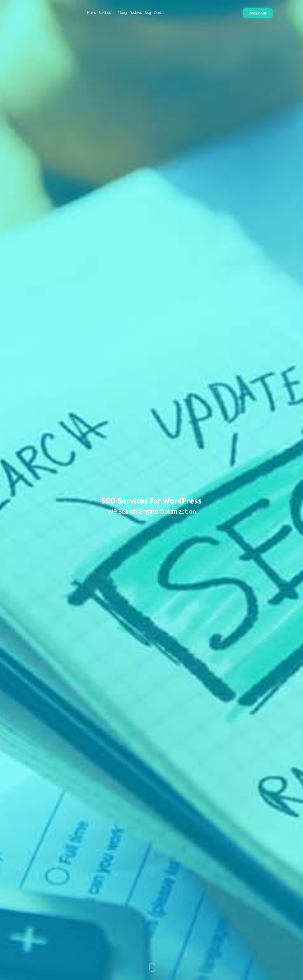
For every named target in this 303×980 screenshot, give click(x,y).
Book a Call (258, 13)
